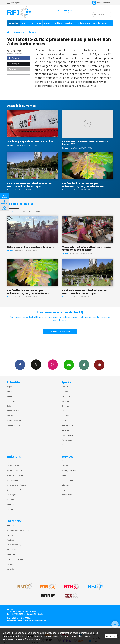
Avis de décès (67, 495)
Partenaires (11, 550)
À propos (10, 525)
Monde (10, 396)
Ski (63, 411)
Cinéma (65, 466)
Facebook (20, 365)
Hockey (65, 391)
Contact (10, 564)
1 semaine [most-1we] (26, 211)
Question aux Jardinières (16, 490)
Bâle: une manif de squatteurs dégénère (31, 247)
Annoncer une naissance (16, 485)
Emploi (65, 490)
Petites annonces (69, 480)
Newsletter (11, 569)
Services (69, 23)
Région (9, 387)
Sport (24, 23)
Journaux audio (13, 411)
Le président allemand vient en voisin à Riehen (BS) (85, 143)
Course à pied (67, 435)
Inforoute (66, 485)
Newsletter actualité (15, 425)
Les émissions (12, 461)
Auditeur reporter (14, 421)
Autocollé (11, 500)
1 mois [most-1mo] (39, 211)
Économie (11, 401)
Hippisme (66, 416)
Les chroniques (13, 466)
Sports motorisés (69, 425)
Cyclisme (65, 406)
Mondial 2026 (100, 23)
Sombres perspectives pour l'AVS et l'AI (30, 141)
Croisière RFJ (83, 23)
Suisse (32, 32)
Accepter (111, 636)
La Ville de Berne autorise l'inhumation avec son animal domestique (30, 185)
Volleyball (66, 401)
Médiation (11, 554)
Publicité (10, 540)
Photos (48, 23)
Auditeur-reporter (101, 3)
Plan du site (39, 614)
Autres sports (67, 440)
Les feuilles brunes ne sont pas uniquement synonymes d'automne (83, 185)
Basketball (66, 396)
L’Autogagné (12, 495)
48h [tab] (13, 211)
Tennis (64, 421)
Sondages (11, 504)
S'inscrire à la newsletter (60, 331)
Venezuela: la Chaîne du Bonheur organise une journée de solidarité (87, 248)
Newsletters (69, 365)
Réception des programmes (18, 530)
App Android (99, 365)
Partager (14, 58)
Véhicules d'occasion (70, 461)
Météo (64, 475)
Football (65, 387)
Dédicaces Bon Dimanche (17, 480)
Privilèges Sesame (69, 470)
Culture (10, 406)
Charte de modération (16, 559)
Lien (13, 69)
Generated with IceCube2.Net (35, 620)
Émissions (36, 23)
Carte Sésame (12, 535)
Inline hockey (67, 430)
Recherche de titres (15, 470)
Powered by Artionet (15, 620)
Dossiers (10, 416)
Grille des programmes (16, 475)
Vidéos (58, 23)
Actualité (14, 23)
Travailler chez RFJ (14, 545)
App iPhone (84, 365)
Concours (11, 509)
